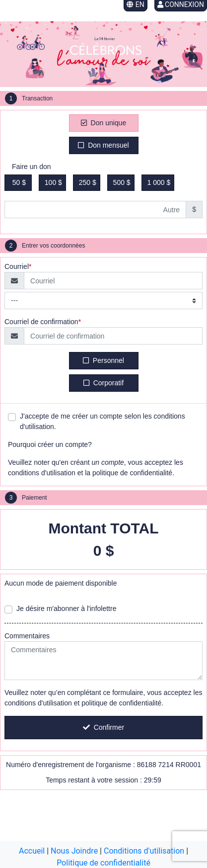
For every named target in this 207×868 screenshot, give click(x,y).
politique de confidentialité (132, 473)
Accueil (32, 851)
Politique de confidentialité (103, 863)
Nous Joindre (74, 851)
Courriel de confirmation (41, 322)
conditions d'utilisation (42, 473)
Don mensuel (103, 145)
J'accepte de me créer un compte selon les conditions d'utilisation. (103, 421)
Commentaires (27, 636)
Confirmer (103, 727)
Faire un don (32, 167)
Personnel (103, 360)
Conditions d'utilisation (144, 851)
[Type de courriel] (103, 301)
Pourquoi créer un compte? (50, 444)
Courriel (17, 266)
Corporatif (103, 383)
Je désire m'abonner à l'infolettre (66, 608)
